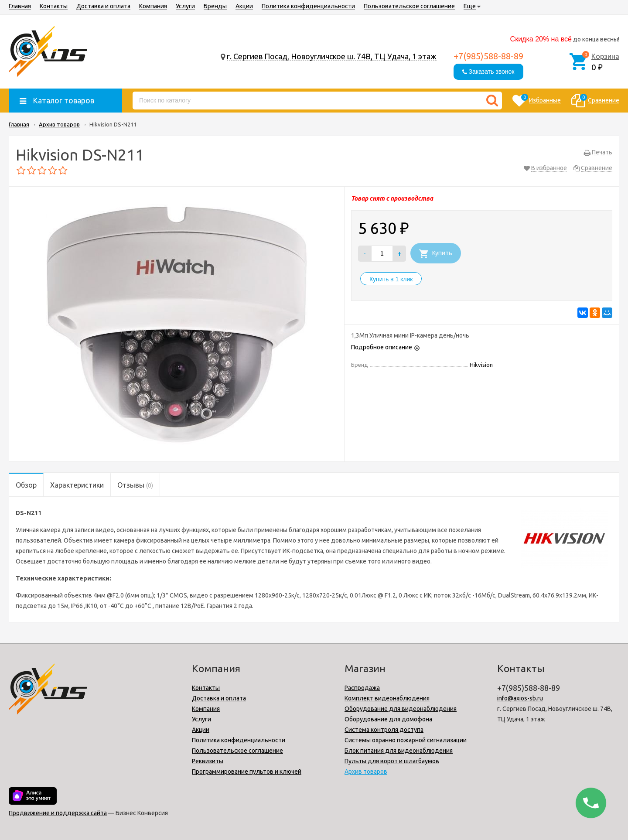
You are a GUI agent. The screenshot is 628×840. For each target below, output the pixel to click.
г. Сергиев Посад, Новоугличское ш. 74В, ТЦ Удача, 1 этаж (332, 56)
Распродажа (362, 688)
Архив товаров (366, 772)
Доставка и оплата (103, 6)
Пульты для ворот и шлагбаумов (392, 761)
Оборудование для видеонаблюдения (401, 709)
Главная (20, 6)
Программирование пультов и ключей (247, 772)
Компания (153, 6)
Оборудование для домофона (388, 719)
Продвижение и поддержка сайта (58, 813)
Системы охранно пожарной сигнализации (406, 740)
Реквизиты (208, 761)
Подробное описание (382, 347)
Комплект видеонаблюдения (387, 698)
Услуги (185, 6)
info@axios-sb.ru (520, 698)
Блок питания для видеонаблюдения (399, 751)
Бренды (215, 6)
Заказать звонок (488, 72)
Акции (244, 6)
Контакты (54, 6)
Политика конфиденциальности (308, 6)
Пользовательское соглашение (409, 6)
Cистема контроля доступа (384, 730)
